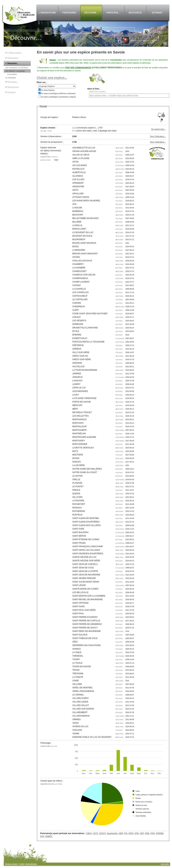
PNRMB (160, 833)
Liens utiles (165, 864)
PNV (42, 836)
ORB (147, 833)
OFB (136, 833)
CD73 (95, 833)
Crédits (22, 864)
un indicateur (11, 78)
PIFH (153, 833)
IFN (126, 833)
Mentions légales (11, 864)
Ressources (13, 87)
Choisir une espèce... (52, 78)
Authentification (31, 864)
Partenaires (13, 58)
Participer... (13, 82)
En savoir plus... (158, 129)
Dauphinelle (112, 833)
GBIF (121, 833)
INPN (131, 833)
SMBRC (49, 836)
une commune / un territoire (17, 68)
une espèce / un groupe (15, 71)
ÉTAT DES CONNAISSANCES (78, 68)
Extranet (11, 92)
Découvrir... (13, 63)
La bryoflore (12, 74)
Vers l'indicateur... (158, 136)
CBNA (89, 833)
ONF (142, 833)
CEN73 (102, 833)
